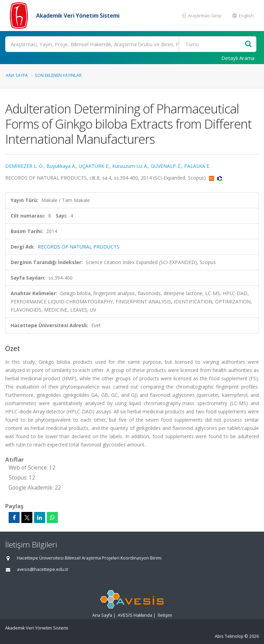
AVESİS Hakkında (135, 615)
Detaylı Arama (238, 58)
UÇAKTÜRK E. (94, 166)
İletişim (165, 615)
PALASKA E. (197, 166)
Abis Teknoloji (229, 636)
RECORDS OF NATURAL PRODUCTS (79, 247)
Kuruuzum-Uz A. (130, 166)
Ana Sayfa (17, 75)
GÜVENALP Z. (166, 166)
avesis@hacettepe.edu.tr (43, 569)
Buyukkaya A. (61, 166)
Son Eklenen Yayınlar (58, 75)
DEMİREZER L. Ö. (24, 166)
